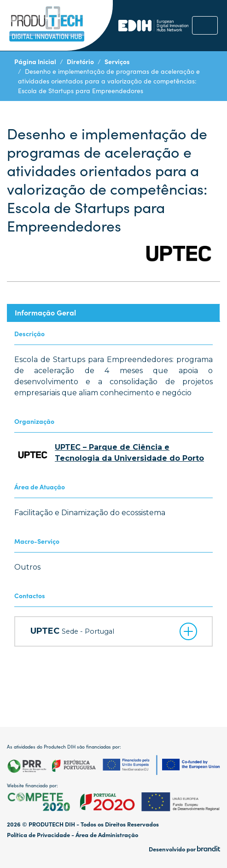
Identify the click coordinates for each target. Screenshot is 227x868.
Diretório (80, 61)
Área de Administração (107, 835)
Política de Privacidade (38, 835)
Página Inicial (35, 61)
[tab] (113, 312)
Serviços (117, 61)
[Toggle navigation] (205, 25)
